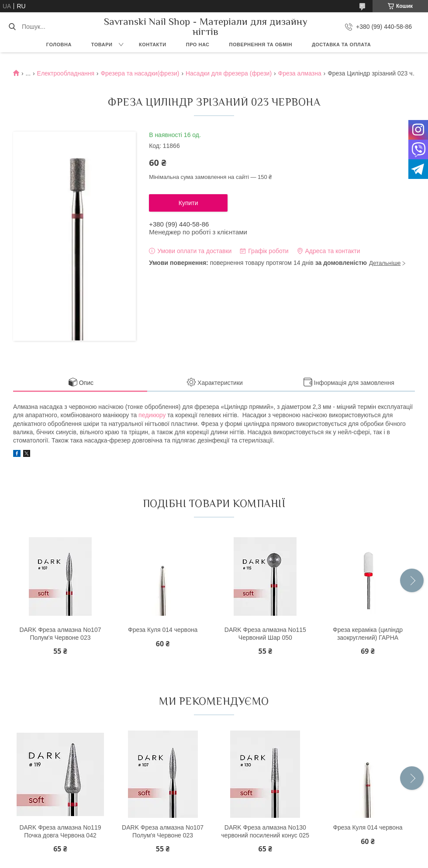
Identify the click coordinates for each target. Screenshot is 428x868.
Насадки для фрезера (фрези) (229, 73)
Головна (59, 45)
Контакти (153, 45)
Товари (102, 45)
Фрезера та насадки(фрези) (140, 73)
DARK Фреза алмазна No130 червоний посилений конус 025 (266, 831)
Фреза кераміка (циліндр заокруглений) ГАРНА (368, 634)
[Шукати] (12, 27)
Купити (188, 203)
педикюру (152, 415)
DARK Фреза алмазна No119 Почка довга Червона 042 (60, 831)
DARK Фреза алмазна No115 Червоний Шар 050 (265, 634)
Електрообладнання (66, 73)
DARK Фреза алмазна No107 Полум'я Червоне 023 (60, 634)
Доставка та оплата (341, 45)
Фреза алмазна (300, 73)
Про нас (198, 45)
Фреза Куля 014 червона (163, 630)
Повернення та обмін (261, 45)
